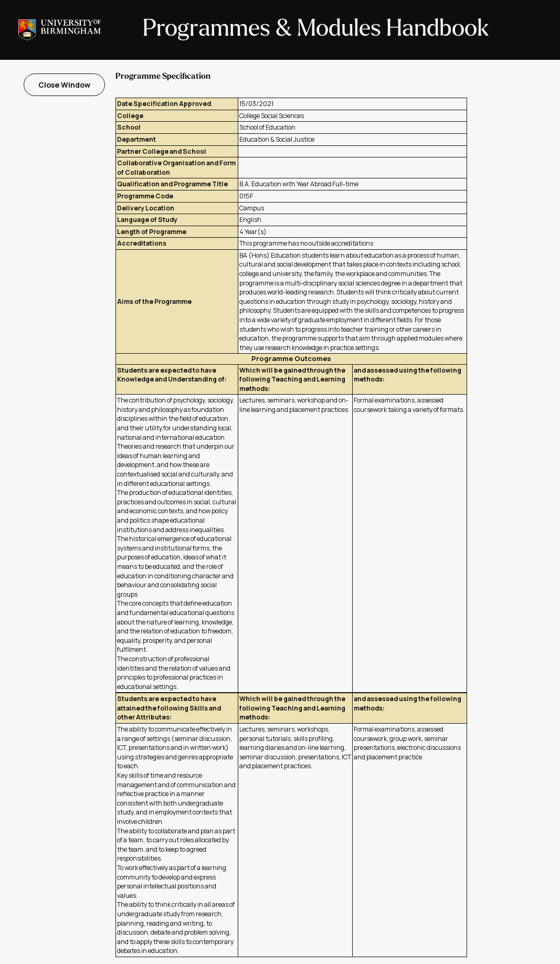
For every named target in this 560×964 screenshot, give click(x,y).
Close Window (64, 85)
